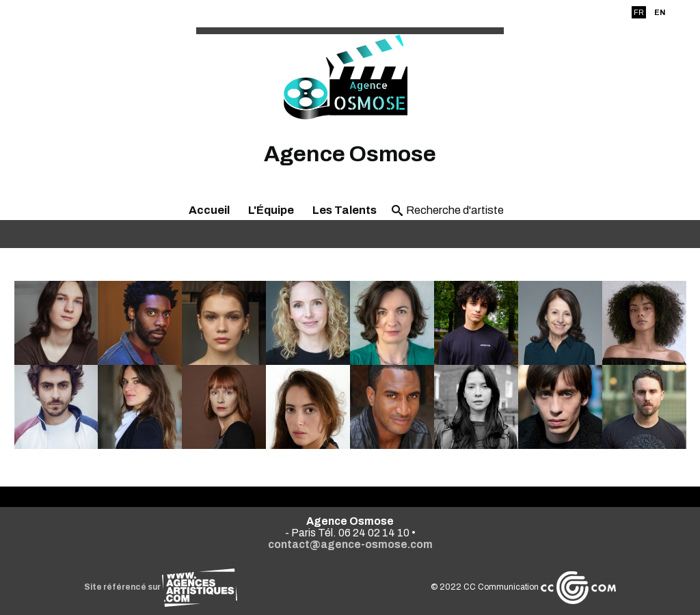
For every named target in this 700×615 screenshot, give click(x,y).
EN (660, 12)
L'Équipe (271, 210)
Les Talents (345, 210)
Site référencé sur (161, 587)
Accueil (209, 210)
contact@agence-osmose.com (350, 544)
